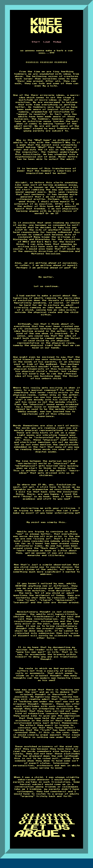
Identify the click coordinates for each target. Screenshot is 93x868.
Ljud (47, 42)
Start (36, 42)
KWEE (47, 22)
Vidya (57, 42)
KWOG (47, 30)
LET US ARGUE (42, 831)
